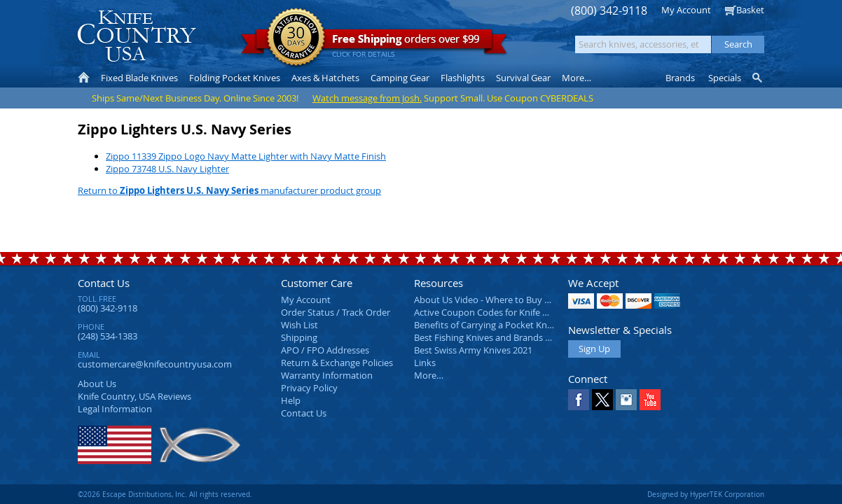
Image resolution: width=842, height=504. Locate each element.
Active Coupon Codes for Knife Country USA (505, 312)
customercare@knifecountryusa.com (155, 364)
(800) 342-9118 (609, 11)
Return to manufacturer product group (229, 190)
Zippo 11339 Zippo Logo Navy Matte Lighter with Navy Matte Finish (246, 156)
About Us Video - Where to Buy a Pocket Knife (509, 300)
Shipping (299, 337)
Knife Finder (758, 78)
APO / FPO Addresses (325, 350)
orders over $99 (374, 42)
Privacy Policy (309, 388)
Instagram (626, 400)
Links (425, 363)
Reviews (134, 396)
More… (429, 375)
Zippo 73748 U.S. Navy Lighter (167, 169)
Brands (680, 78)
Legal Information (115, 409)
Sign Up (594, 349)
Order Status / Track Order (336, 312)
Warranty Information (327, 375)
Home (84, 78)
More (577, 78)
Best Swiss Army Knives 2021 (473, 350)
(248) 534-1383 (108, 336)
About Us (97, 384)
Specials (725, 78)
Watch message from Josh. (367, 98)
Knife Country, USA (137, 36)
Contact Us (104, 283)
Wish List (299, 325)
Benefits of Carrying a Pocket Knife (485, 325)
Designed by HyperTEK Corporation (706, 494)
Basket (750, 10)
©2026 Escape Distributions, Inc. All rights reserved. (165, 494)
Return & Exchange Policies (337, 363)
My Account (686, 10)
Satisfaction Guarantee (296, 38)
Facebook (579, 400)
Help (291, 400)
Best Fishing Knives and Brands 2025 (489, 337)
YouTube (650, 400)
